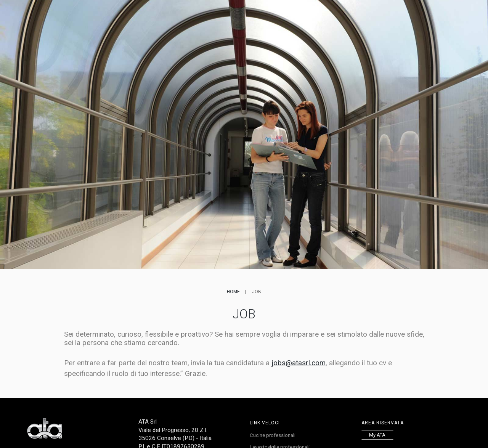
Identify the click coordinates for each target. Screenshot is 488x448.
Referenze (225, 18)
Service (256, 18)
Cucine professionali (274, 436)
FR (397, 18)
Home (233, 292)
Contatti (353, 18)
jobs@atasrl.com (299, 363)
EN (390, 18)
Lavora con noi (314, 18)
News (280, 18)
